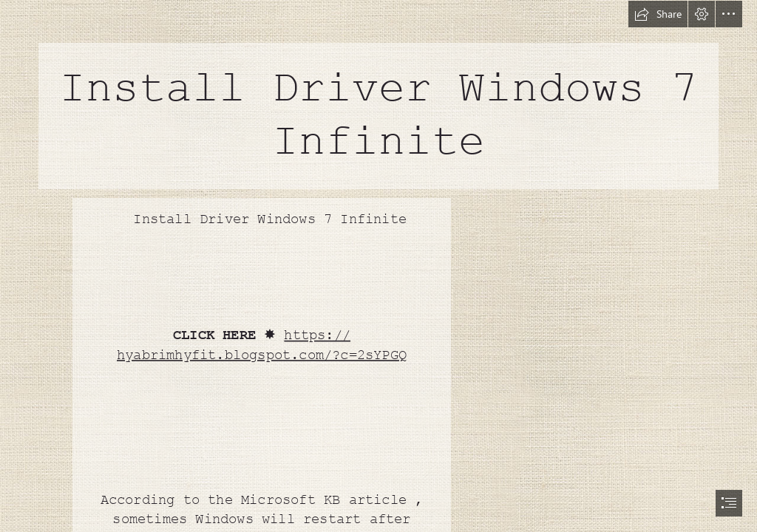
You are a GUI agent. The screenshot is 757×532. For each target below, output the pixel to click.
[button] (658, 14)
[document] (378, 266)
